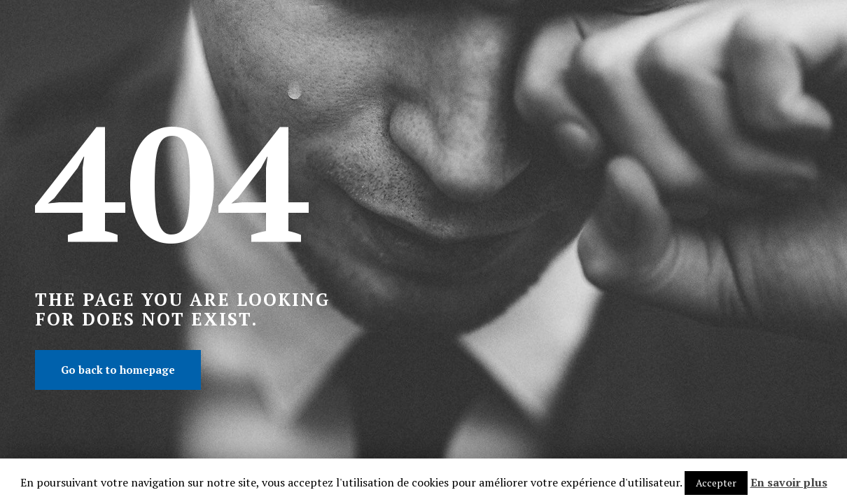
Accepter (716, 483)
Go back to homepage (118, 370)
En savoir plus (789, 482)
